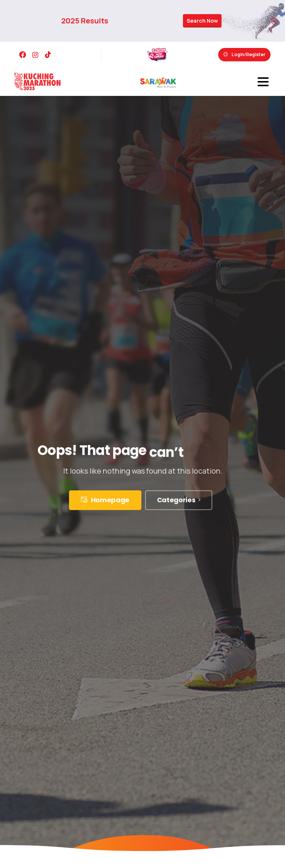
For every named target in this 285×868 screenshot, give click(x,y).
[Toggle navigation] (263, 82)
